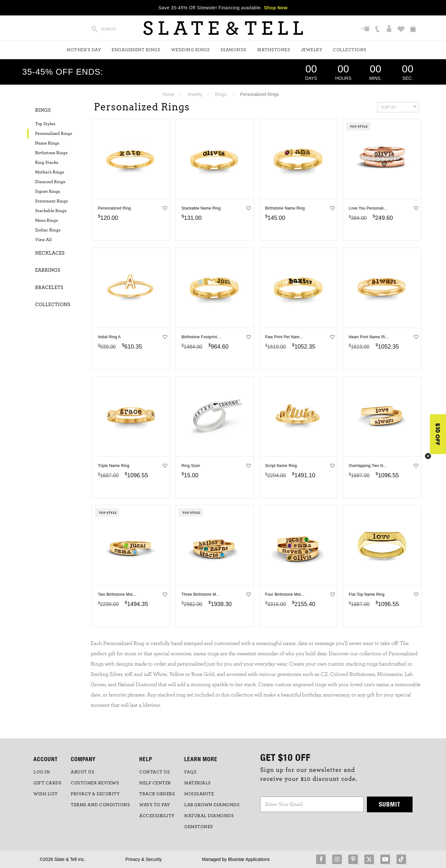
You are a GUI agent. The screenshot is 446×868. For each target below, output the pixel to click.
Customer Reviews (95, 783)
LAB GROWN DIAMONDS (212, 805)
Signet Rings (48, 191)
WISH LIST (46, 794)
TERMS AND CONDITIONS (100, 805)
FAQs (190, 772)
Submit (390, 804)
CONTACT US (155, 772)
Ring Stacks (47, 163)
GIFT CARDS (47, 783)
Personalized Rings (54, 134)
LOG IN (42, 772)
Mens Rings (46, 220)
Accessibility (157, 816)
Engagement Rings (136, 50)
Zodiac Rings (48, 230)
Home (168, 94)
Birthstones (274, 50)
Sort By (399, 107)
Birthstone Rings (51, 153)
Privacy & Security (144, 859)
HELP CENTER (155, 783)
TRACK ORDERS (157, 794)
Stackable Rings (51, 211)
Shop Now (276, 8)
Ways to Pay (155, 805)
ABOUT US (82, 772)
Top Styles (45, 124)
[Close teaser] (428, 456)
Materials (198, 783)
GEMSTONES (199, 827)
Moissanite (199, 794)
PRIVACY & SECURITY (95, 794)
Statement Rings (51, 201)
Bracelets (49, 287)
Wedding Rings (191, 50)
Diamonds (234, 50)
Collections (350, 50)
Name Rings (47, 143)
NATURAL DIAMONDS (209, 816)
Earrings (48, 270)
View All (43, 240)
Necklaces (50, 253)
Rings (221, 94)
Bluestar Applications (249, 859)
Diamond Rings (50, 182)
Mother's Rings (50, 172)
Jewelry (312, 50)
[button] (438, 434)
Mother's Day (84, 50)
